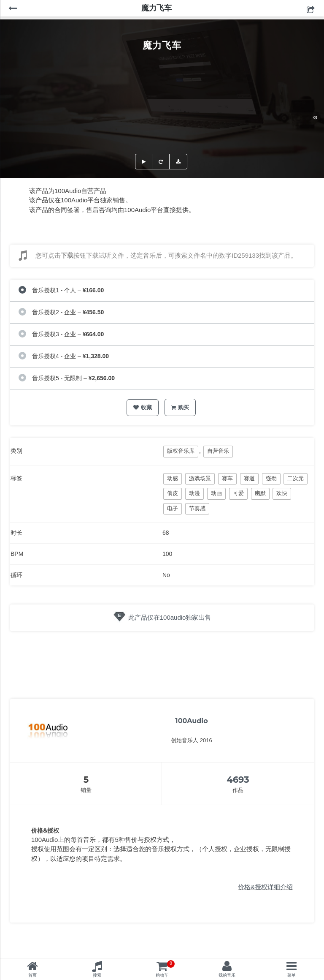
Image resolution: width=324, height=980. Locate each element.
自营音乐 (218, 451)
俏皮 (173, 493)
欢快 (282, 493)
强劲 (271, 478)
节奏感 (197, 508)
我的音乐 (227, 975)
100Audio (191, 721)
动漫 (194, 493)
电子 (173, 508)
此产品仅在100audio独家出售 (170, 617)
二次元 (296, 478)
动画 (216, 493)
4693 (238, 780)
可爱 (238, 493)
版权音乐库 (181, 451)
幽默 (260, 493)
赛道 (249, 478)
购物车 (165, 969)
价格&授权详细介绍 (265, 887)
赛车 (227, 478)
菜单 (292, 975)
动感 (173, 478)
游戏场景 (200, 478)
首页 (32, 975)
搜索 (97, 975)
